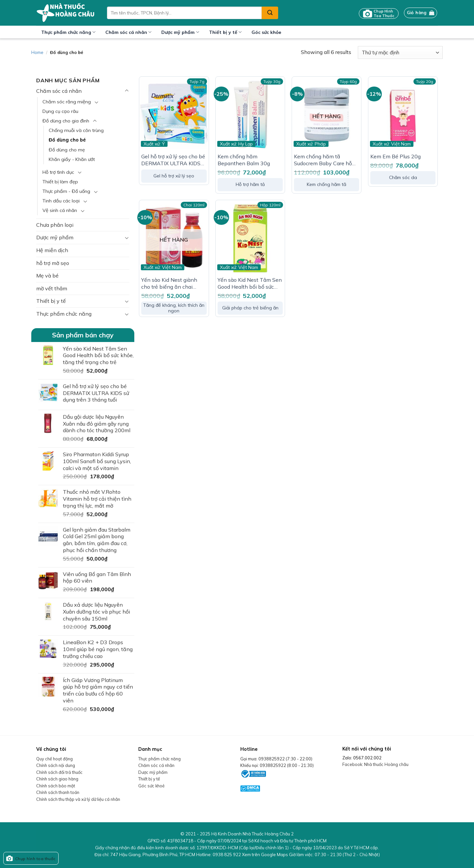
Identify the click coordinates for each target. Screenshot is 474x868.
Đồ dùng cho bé (67, 140)
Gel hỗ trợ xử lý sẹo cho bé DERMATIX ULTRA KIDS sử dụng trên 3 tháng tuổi (173, 160)
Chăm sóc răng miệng (67, 102)
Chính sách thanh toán (58, 792)
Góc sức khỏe (266, 32)
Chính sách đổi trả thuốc (59, 772)
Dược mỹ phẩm (180, 32)
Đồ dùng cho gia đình (66, 121)
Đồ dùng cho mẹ (67, 150)
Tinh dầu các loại (61, 201)
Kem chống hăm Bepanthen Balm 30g (244, 160)
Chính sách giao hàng (57, 779)
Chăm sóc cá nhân (128, 32)
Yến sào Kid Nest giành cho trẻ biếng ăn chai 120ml (169, 283)
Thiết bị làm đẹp (60, 182)
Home (37, 52)
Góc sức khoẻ (151, 786)
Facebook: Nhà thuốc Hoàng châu (375, 764)
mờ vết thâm (52, 288)
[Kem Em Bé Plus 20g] (403, 115)
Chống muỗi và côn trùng (76, 130)
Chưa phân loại (55, 225)
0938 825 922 (227, 855)
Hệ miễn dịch (52, 250)
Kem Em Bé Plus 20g (395, 156)
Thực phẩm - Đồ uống (66, 191)
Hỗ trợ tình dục (58, 172)
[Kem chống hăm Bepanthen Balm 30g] (250, 115)
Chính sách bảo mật (56, 786)
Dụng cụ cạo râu (60, 111)
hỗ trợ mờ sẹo (53, 263)
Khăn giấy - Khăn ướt (72, 159)
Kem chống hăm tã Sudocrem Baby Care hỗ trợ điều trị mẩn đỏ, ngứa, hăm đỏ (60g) (324, 160)
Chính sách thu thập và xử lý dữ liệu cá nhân (78, 799)
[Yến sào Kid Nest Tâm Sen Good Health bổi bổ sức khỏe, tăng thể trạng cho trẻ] (250, 238)
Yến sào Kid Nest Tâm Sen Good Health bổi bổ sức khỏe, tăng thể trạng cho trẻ (250, 283)
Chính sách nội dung (56, 765)
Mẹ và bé (47, 276)
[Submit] (270, 13)
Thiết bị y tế (225, 32)
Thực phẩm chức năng (68, 32)
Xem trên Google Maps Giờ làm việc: (311, 855)
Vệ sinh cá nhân (60, 210)
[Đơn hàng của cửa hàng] (400, 53)
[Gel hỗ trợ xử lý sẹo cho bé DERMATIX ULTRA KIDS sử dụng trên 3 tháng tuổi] (174, 115)
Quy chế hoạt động (54, 759)
